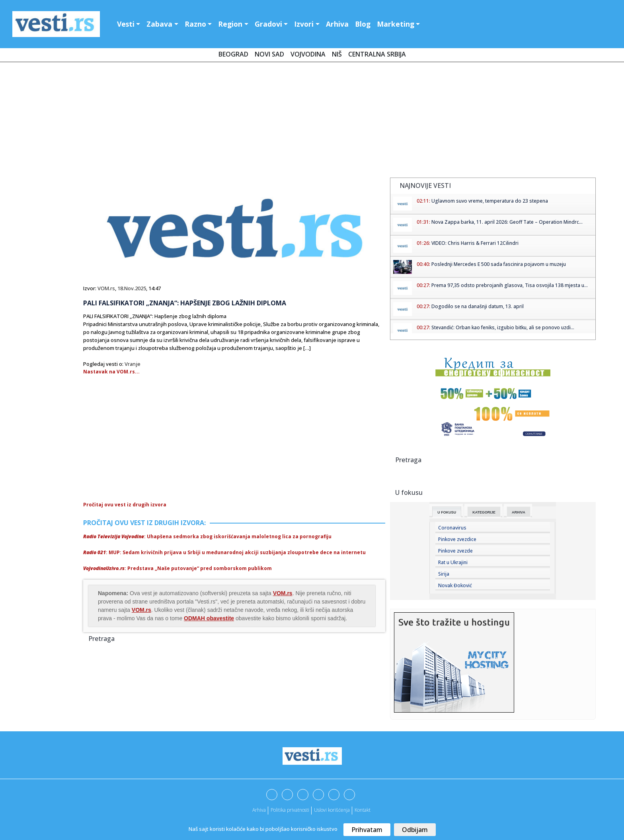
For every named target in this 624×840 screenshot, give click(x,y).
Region (230, 24)
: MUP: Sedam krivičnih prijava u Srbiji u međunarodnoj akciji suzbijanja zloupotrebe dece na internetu (224, 552)
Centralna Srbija (377, 54)
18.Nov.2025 (132, 288)
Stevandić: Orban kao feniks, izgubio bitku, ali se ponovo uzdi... (503, 327)
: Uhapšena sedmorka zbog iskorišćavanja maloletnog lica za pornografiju (207, 536)
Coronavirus (452, 528)
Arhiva (337, 24)
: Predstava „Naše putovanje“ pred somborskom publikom (177, 568)
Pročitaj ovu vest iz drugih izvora (125, 505)
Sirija (444, 574)
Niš (337, 54)
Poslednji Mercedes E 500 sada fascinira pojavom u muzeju (499, 264)
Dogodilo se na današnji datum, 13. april (478, 306)
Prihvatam (367, 830)
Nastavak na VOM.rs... (111, 372)
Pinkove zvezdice (457, 539)
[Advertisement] (312, 121)
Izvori (304, 24)
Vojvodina (308, 54)
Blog (363, 24)
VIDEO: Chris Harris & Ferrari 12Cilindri (475, 243)
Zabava (159, 24)
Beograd (233, 54)
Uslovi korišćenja (332, 810)
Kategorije (484, 512)
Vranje (133, 364)
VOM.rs (106, 288)
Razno (195, 24)
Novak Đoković (455, 585)
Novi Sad (269, 54)
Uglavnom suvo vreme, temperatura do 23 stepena (490, 201)
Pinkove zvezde (455, 551)
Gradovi (268, 24)
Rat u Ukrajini (453, 562)
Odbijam (415, 830)
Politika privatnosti (290, 810)
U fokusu (447, 512)
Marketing (396, 24)
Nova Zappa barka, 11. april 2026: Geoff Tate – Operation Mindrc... (507, 222)
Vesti (126, 24)
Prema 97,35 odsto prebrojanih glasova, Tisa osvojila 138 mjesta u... (510, 285)
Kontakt (363, 810)
